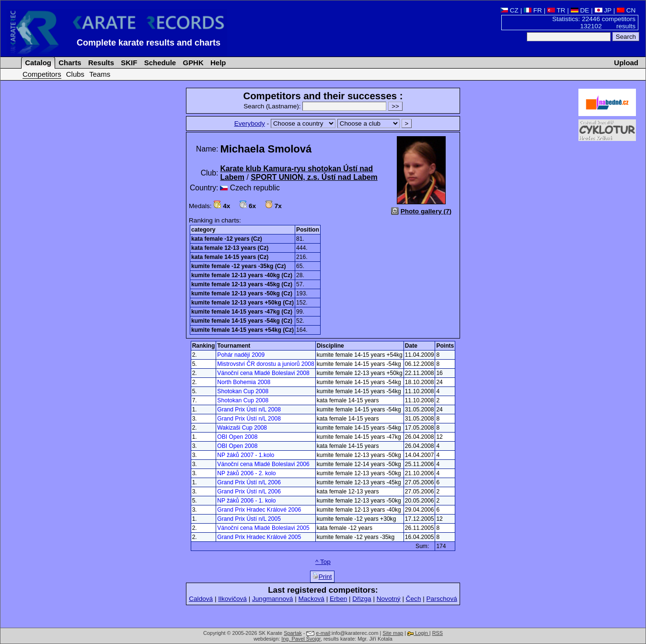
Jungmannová (272, 599)
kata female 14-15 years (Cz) (230, 257)
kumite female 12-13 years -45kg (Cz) (242, 284)
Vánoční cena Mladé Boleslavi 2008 (263, 373)
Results (100, 63)
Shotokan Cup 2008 (243, 391)
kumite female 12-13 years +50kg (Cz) (242, 303)
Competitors (42, 74)
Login (418, 633)
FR (533, 10)
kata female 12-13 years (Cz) (230, 248)
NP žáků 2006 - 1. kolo (246, 501)
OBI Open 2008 (237, 437)
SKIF (128, 63)
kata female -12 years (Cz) (227, 239)
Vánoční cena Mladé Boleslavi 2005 (263, 528)
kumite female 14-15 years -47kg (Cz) (242, 312)
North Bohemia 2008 (244, 382)
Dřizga (362, 599)
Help (217, 63)
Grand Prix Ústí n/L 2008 (249, 410)
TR (556, 10)
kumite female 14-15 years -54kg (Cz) (242, 321)
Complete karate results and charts (149, 43)
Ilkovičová (232, 599)
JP (603, 10)
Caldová (201, 599)
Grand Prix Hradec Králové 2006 (259, 510)
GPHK (192, 63)
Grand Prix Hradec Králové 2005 (259, 537)
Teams (100, 74)
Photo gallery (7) (426, 211)
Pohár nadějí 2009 (241, 355)
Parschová (442, 599)
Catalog (37, 63)
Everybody (250, 123)
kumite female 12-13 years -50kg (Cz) (242, 293)
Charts (69, 63)
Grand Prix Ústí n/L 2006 (249, 482)
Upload (626, 63)
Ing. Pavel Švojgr (301, 639)
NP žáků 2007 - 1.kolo (246, 455)
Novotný (389, 599)
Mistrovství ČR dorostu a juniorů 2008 (265, 364)
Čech (414, 599)
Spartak (293, 633)
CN (626, 10)
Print (322, 576)
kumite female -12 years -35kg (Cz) (239, 266)
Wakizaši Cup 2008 (242, 428)
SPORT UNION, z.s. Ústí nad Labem (314, 177)
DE (580, 10)
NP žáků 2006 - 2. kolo (246, 473)
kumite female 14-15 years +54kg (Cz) (242, 330)
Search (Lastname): (316, 106)
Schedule (159, 63)
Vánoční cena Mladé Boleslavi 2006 (263, 464)
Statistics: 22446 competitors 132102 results (594, 23)
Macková (311, 599)
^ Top (323, 562)
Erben (338, 599)
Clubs (75, 74)
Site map (393, 633)
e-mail (323, 633)
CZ (509, 10)
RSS (438, 633)
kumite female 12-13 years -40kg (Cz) (242, 275)
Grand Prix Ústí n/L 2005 (249, 519)
